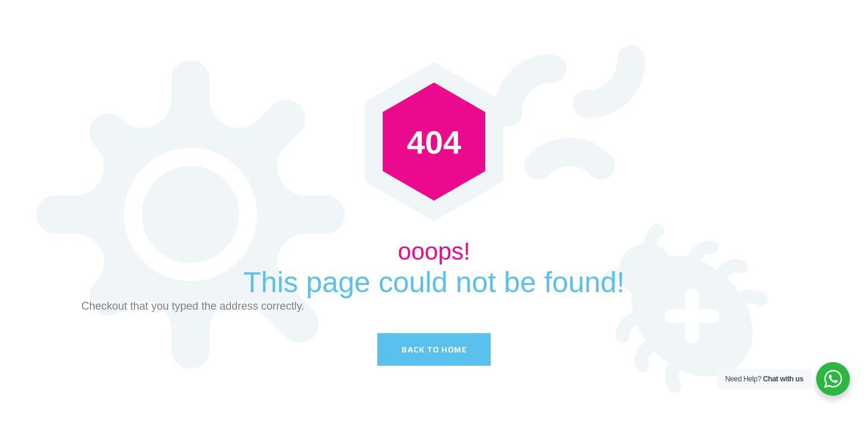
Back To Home (434, 349)
